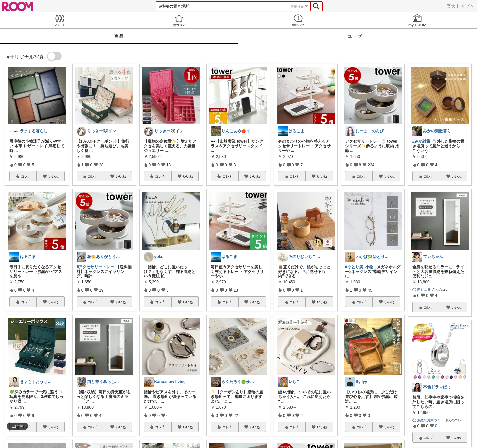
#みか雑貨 (422, 141)
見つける (179, 20)
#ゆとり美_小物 (359, 267)
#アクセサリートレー (96, 267)
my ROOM (417, 20)
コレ (26, 176)
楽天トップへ (460, 6)
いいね (53, 176)
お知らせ (298, 20)
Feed (60, 20)
